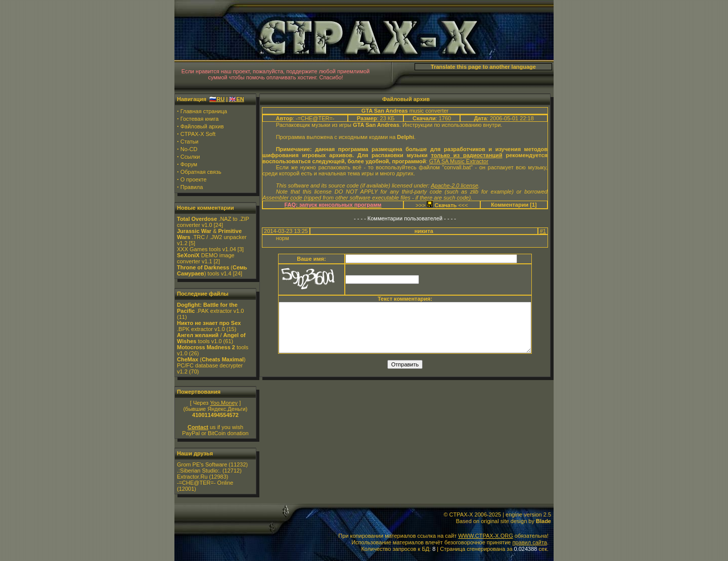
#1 (543, 231)
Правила (192, 187)
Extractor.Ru (192, 477)
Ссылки (190, 157)
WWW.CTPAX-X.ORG (486, 536)
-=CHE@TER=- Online (205, 483)
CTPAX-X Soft (198, 134)
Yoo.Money (224, 403)
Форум (189, 164)
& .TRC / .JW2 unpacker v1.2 (212, 237)
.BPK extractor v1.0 (209, 326)
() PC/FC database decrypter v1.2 (211, 365)
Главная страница (204, 111)
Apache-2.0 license (454, 185)
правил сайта (529, 542)
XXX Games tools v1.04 (207, 249)
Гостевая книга (200, 119)
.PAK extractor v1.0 (210, 308)
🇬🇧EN (236, 99)
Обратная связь (201, 172)
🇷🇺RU (217, 99)
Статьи (190, 142)
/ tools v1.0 (211, 338)
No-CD (189, 149)
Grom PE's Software (202, 464)
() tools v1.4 (212, 270)
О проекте (194, 179)
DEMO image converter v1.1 (206, 258)
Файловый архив (202, 126)
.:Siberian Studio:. (199, 471)
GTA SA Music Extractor (459, 161)
